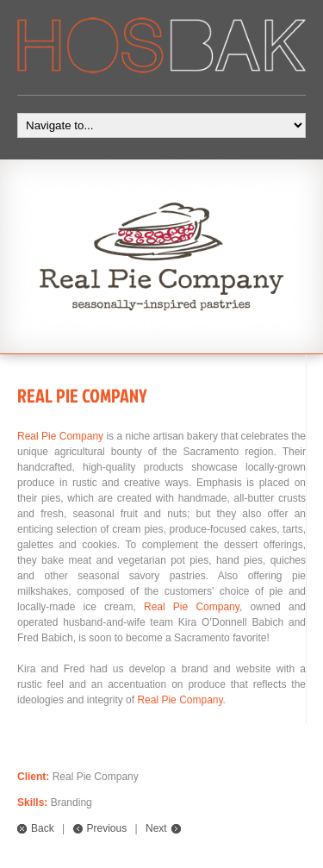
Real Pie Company (60, 436)
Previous (107, 828)
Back (43, 828)
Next (156, 828)
